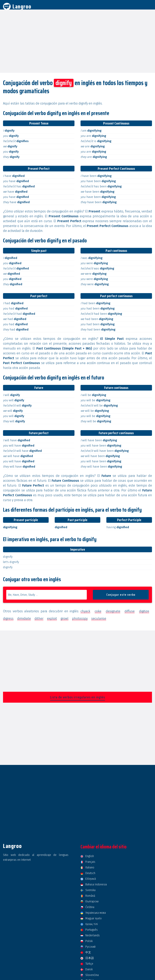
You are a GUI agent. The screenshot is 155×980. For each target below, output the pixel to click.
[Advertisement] (77, 41)
